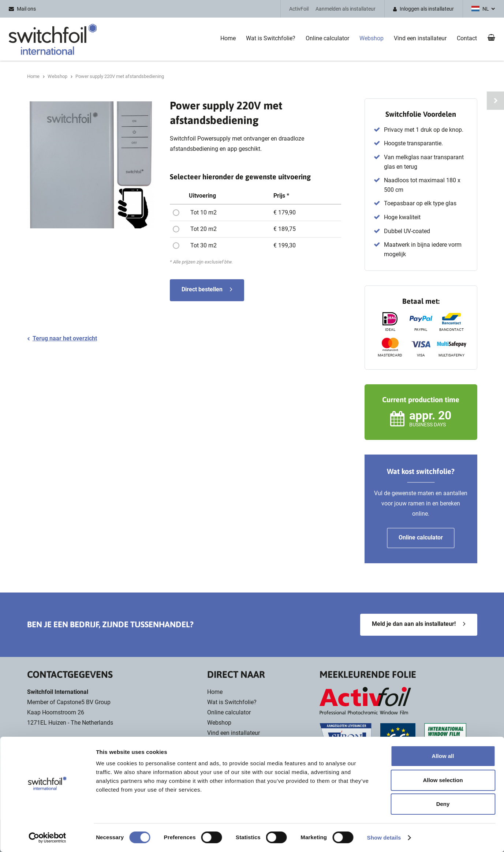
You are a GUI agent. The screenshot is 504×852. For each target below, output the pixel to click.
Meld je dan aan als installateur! (414, 624)
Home (228, 38)
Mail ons (26, 9)
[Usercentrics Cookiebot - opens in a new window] (47, 838)
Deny (443, 804)
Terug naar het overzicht (65, 338)
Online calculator (327, 38)
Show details (384, 838)
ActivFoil (299, 9)
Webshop (372, 38)
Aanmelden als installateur (346, 9)
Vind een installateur (420, 38)
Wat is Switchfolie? (271, 38)
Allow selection (443, 780)
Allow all (443, 756)
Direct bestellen (202, 289)
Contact (467, 38)
